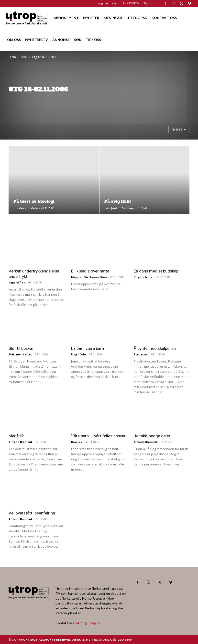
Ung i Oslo (78, 354)
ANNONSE (61, 40)
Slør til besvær (22, 348)
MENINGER (113, 18)
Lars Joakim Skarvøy (119, 208)
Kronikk (77, 442)
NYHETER (91, 18)
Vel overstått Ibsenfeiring (32, 513)
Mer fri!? (16, 436)
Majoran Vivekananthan (89, 277)
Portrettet (141, 354)
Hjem (12, 57)
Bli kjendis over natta (90, 271)
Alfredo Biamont (20, 442)
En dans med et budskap (156, 271)
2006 (24, 57)
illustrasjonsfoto (26, 208)
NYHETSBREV (37, 40)
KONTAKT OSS (164, 18)
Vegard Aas (17, 282)
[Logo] (27, 18)
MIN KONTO (131, 3)
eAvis (115, 3)
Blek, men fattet (20, 354)
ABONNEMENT (66, 18)
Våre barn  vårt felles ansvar (98, 436)
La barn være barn (88, 348)
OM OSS (14, 40)
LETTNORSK (137, 18)
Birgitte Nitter (144, 277)
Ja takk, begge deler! (153, 436)
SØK (78, 40)
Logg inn (102, 3)
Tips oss (149, 3)
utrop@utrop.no (88, 623)
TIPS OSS (93, 40)
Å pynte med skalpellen (155, 348)
